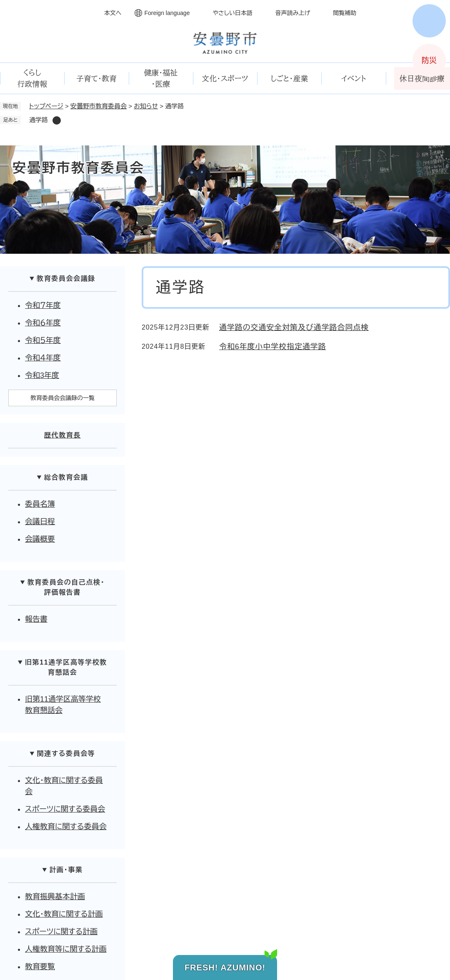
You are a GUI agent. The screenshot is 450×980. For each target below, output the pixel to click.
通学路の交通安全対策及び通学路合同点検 (294, 327)
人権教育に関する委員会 (66, 827)
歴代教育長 (62, 435)
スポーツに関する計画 (61, 932)
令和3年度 (42, 375)
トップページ (46, 106)
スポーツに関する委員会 (65, 809)
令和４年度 (43, 358)
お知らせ (146, 106)
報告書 (36, 619)
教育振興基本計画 (55, 897)
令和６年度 (43, 323)
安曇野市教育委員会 (99, 106)
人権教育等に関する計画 (66, 949)
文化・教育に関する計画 (64, 914)
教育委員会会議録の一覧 (62, 398)
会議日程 (40, 522)
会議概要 (40, 539)
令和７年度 (43, 305)
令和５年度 (43, 340)
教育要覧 (40, 967)
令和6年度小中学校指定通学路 (273, 347)
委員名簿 (40, 504)
